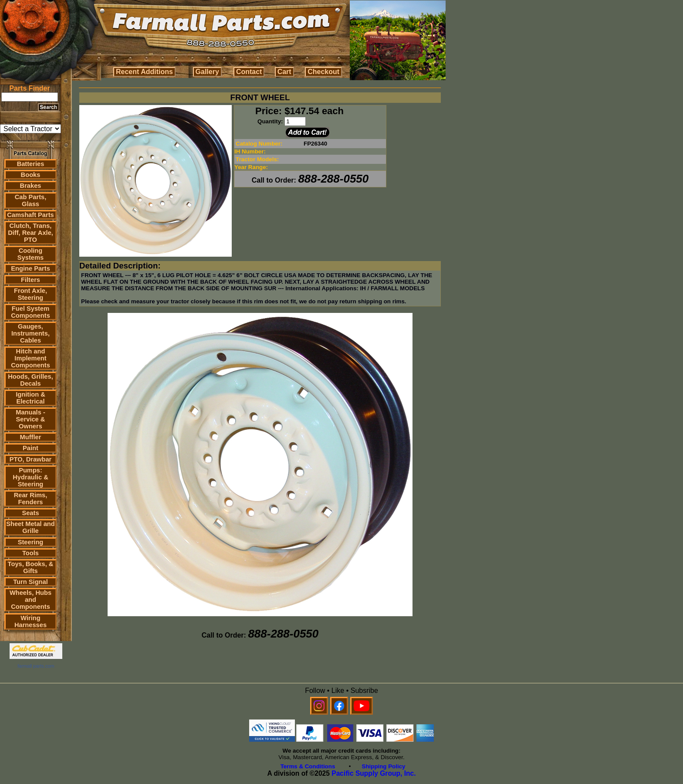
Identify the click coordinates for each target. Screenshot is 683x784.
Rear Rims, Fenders (31, 499)
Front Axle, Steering (30, 294)
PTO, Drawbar (31, 459)
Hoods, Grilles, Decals (30, 380)
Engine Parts (30, 268)
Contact (249, 72)
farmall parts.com (36, 666)
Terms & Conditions (308, 766)
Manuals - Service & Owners (30, 419)
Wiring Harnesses (30, 621)
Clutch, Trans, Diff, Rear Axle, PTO (30, 233)
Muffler (31, 437)
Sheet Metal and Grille (30, 527)
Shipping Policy (384, 766)
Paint (30, 448)
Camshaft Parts (30, 215)
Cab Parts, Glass (31, 200)
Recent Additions (144, 72)
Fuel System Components (30, 312)
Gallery (207, 72)
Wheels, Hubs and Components (30, 600)
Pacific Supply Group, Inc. (374, 773)
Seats (30, 513)
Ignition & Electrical (30, 398)
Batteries (31, 164)
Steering (31, 542)
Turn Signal (30, 582)
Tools (30, 553)
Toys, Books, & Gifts (31, 567)
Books (31, 175)
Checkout (323, 72)
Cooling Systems (30, 254)
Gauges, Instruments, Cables (30, 333)
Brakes (31, 186)
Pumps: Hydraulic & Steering (30, 477)
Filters (30, 280)
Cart (284, 72)
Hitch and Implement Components (30, 358)
